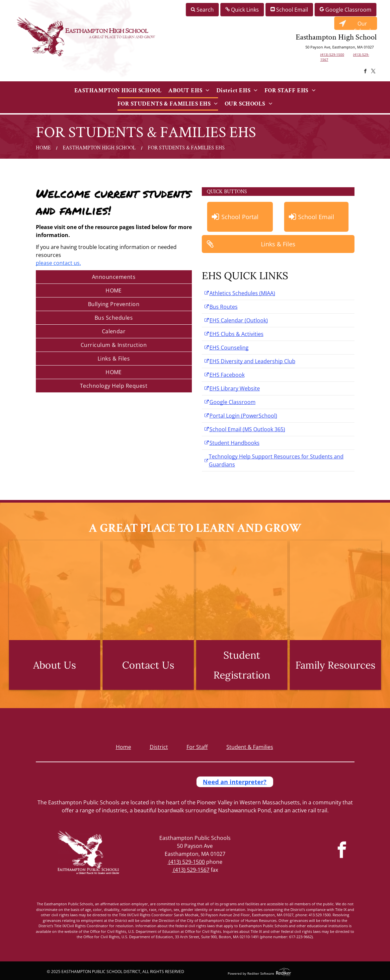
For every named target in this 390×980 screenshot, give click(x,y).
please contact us (58, 263)
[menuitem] (118, 91)
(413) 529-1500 (332, 54)
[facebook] (365, 72)
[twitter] (373, 72)
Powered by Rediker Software (251, 973)
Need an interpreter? (235, 782)
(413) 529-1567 (191, 870)
